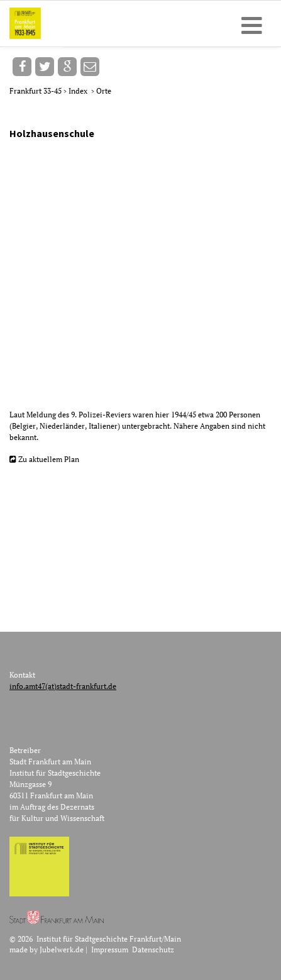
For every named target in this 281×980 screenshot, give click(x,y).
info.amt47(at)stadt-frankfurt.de (63, 686)
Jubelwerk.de (62, 950)
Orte (104, 91)
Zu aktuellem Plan (49, 459)
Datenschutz (153, 950)
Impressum (110, 950)
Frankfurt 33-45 (36, 91)
